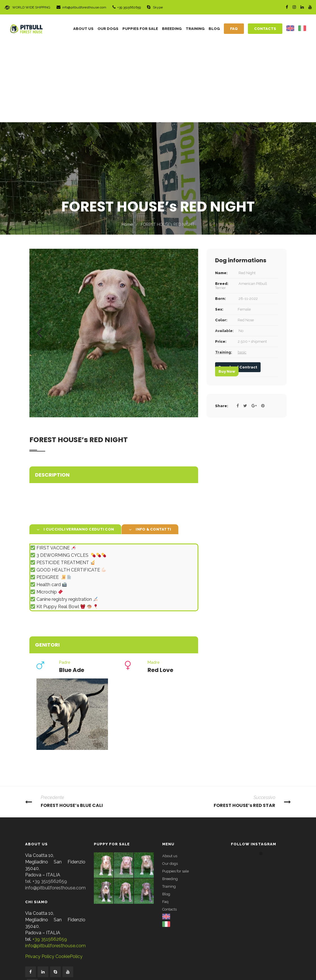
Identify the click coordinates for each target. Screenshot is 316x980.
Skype (155, 7)
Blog (166, 815)
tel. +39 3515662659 (46, 802)
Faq (165, 822)
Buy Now (227, 292)
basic (242, 273)
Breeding (170, 799)
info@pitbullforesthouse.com (81, 7)
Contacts (169, 830)
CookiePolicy (68, 877)
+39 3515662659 (127, 7)
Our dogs (170, 784)
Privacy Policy (40, 877)
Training (169, 807)
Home (127, 145)
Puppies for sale (176, 792)
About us (170, 777)
